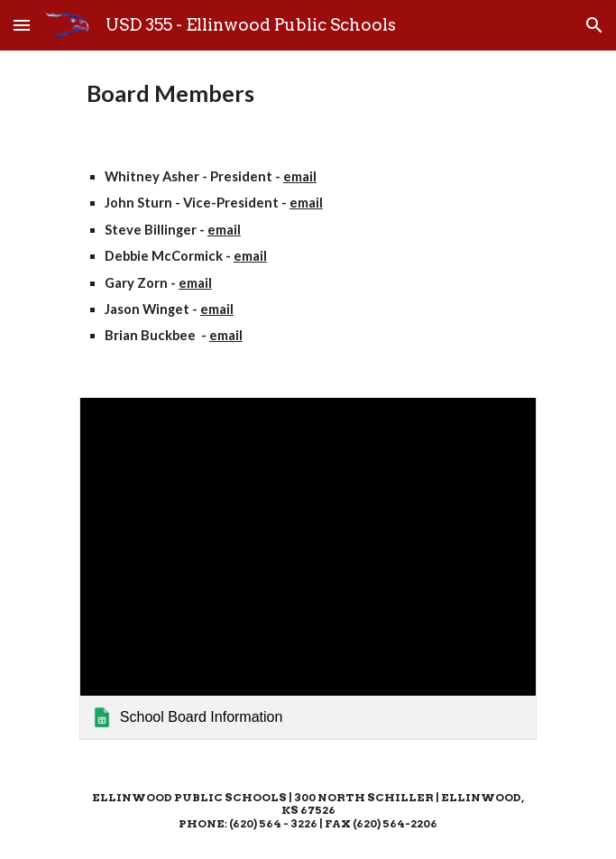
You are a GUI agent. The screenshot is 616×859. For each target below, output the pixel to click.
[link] (308, 568)
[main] (308, 94)
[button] (22, 25)
